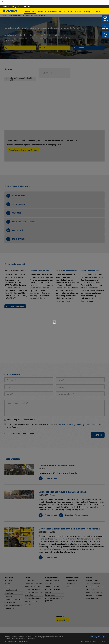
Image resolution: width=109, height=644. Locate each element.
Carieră (96, 11)
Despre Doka (30, 11)
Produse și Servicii (57, 11)
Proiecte (42, 11)
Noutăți (87, 11)
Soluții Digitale (74, 11)
